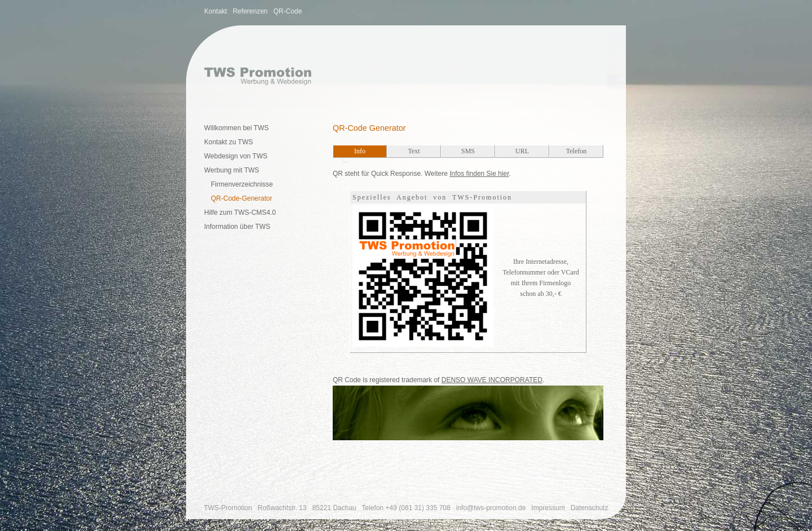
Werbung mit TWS (232, 170)
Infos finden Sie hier (479, 174)
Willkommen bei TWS (236, 128)
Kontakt (216, 11)
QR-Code (288, 11)
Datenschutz (590, 508)
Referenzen (250, 11)
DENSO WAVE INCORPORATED (492, 380)
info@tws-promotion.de (491, 508)
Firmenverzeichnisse (242, 184)
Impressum (548, 508)
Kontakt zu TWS (228, 142)
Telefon (406, 508)
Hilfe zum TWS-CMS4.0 (240, 213)
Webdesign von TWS (236, 156)
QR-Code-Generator (242, 198)
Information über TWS (237, 227)
